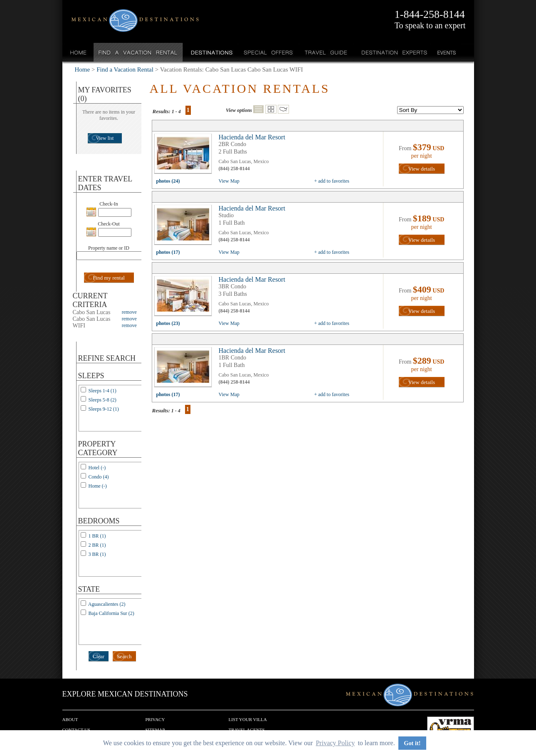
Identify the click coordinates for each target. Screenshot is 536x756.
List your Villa (248, 719)
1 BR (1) (97, 536)
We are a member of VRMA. (451, 729)
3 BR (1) (97, 554)
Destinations (211, 52)
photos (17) (168, 252)
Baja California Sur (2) (111, 613)
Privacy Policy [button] (335, 743)
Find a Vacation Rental (138, 52)
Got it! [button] (412, 743)
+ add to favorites (332, 181)
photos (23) (168, 323)
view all (185, 156)
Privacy (155, 719)
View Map (229, 181)
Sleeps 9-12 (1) (104, 409)
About (70, 719)
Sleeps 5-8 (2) (103, 400)
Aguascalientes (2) (107, 604)
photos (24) (168, 181)
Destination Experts (392, 52)
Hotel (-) (97, 468)
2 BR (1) (97, 545)
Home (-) (98, 486)
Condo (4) (99, 477)
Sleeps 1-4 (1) (103, 391)
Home (78, 52)
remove (129, 312)
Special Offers (268, 52)
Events (446, 52)
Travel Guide (326, 52)
